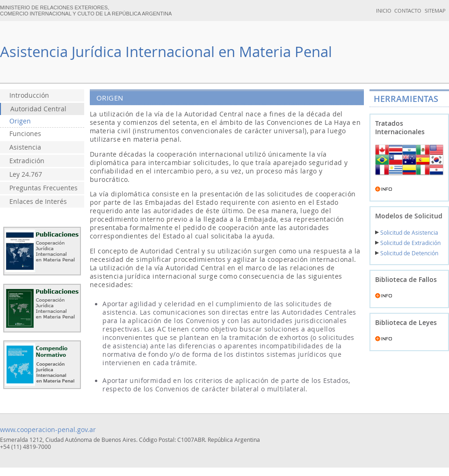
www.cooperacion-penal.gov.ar (48, 429)
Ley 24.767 (26, 174)
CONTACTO (408, 11)
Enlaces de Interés (38, 202)
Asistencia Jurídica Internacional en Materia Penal (166, 52)
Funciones (25, 134)
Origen (20, 121)
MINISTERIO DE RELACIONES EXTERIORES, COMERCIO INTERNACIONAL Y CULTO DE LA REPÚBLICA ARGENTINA (86, 11)
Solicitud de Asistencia (407, 233)
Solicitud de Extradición (408, 243)
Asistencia (25, 147)
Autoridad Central (38, 109)
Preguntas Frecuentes (43, 188)
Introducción (29, 95)
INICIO (384, 11)
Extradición (27, 161)
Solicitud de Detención (407, 253)
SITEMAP (435, 11)
